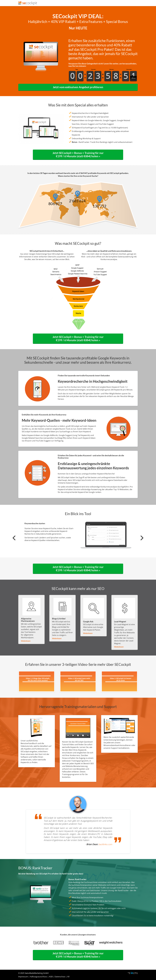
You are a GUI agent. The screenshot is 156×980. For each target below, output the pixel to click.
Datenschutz (60, 977)
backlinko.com (106, 844)
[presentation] (14, 538)
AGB (51, 977)
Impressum (23, 977)
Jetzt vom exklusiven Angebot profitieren (78, 87)
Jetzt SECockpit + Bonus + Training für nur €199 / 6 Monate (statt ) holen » (78, 155)
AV (68, 977)
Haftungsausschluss (38, 977)
